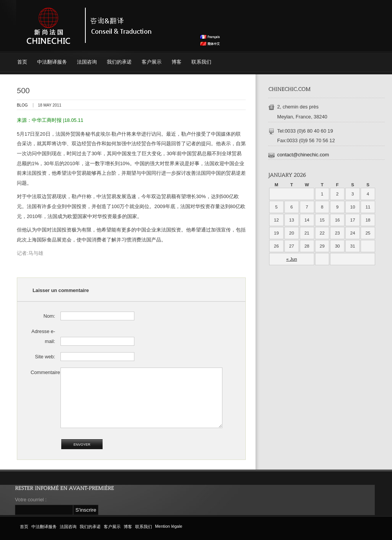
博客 (176, 62)
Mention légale (169, 526)
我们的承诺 (119, 62)
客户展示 (152, 62)
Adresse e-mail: (43, 336)
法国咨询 (87, 62)
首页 (22, 62)
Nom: (49, 316)
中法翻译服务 (52, 62)
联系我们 (201, 62)
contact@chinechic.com (303, 155)
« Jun (292, 259)
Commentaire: (43, 372)
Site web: (45, 357)
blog (22, 105)
